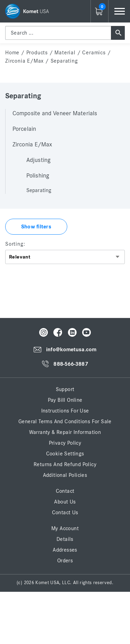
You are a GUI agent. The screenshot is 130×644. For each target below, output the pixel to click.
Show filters (36, 227)
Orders (65, 561)
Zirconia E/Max (24, 61)
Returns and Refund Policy (65, 464)
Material (65, 53)
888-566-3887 (71, 364)
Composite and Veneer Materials (55, 114)
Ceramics (94, 53)
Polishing (38, 176)
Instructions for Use (65, 411)
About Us (65, 502)
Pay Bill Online (65, 400)
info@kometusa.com (71, 350)
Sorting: (15, 244)
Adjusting (38, 160)
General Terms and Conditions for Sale (65, 421)
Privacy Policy (65, 443)
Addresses (65, 550)
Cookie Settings (65, 454)
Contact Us (65, 513)
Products (37, 53)
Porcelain (24, 129)
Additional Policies (65, 475)
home (12, 53)
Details (65, 539)
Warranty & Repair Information (65, 432)
